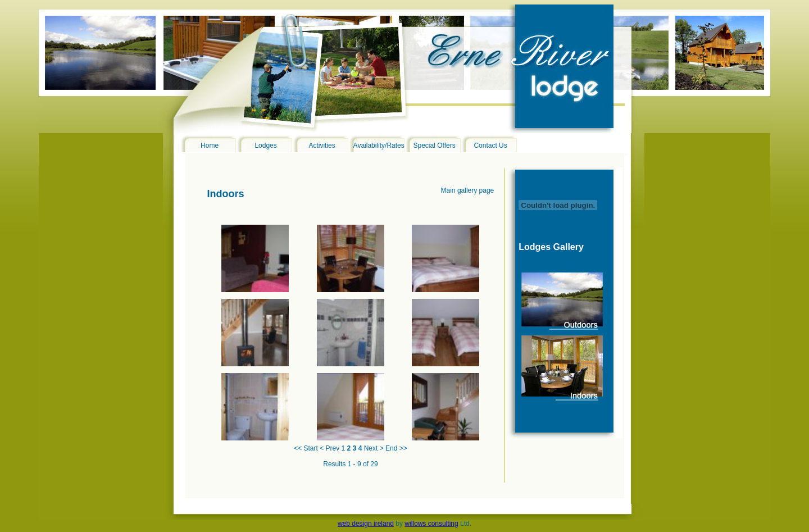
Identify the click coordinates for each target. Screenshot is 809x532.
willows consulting (431, 524)
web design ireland (366, 524)
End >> (396, 448)
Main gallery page (468, 190)
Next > (374, 448)
